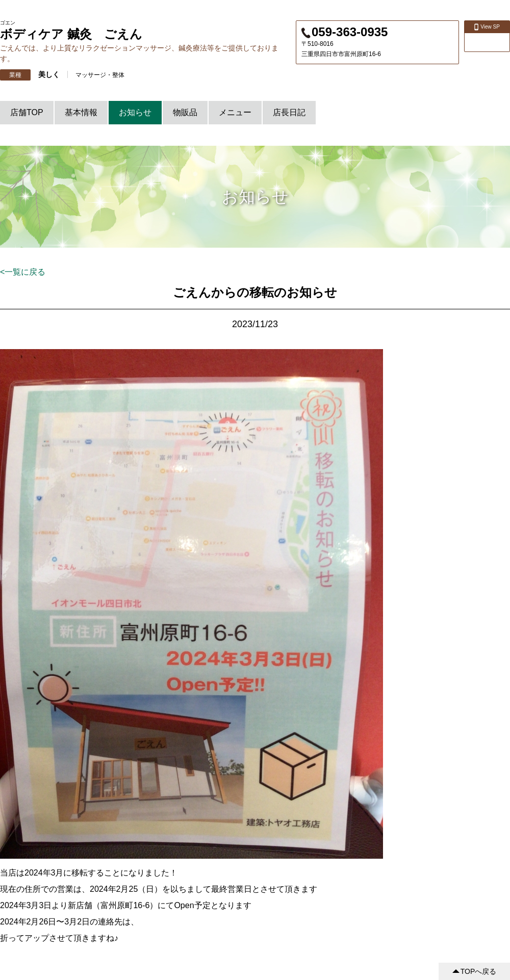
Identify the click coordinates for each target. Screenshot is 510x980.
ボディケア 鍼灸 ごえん (71, 34)
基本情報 (81, 112)
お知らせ (135, 112)
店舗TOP (27, 112)
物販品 (185, 112)
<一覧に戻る (23, 272)
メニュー (235, 112)
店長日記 (289, 112)
